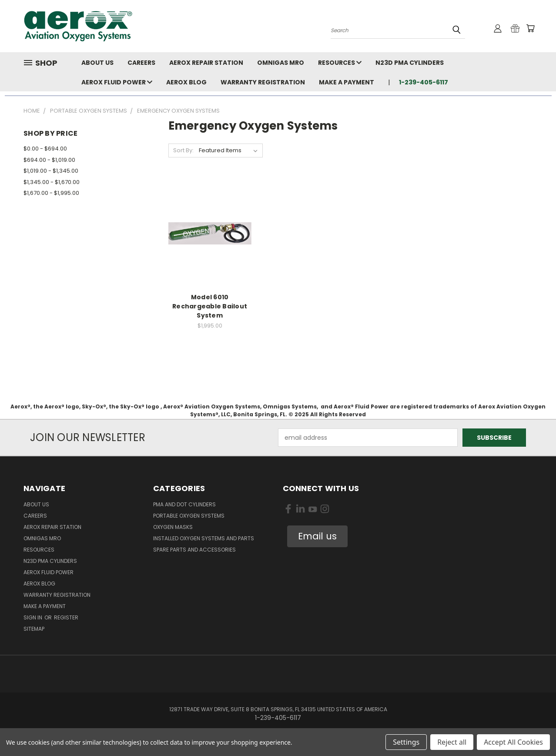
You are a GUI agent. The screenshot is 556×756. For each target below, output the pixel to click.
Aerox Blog (186, 82)
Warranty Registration (263, 82)
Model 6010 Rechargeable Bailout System (210, 306)
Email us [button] (317, 536)
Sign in (33, 617)
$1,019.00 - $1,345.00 (51, 171)
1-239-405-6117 (424, 82)
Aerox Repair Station (206, 63)
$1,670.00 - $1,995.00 (51, 193)
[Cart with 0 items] (530, 28)
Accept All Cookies (513, 742)
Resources (340, 63)
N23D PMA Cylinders (410, 63)
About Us (97, 63)
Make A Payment (347, 82)
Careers (141, 63)
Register (66, 617)
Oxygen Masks (173, 527)
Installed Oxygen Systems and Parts (204, 538)
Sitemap (34, 629)
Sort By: (183, 150)
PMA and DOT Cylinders (184, 504)
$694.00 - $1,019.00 (49, 160)
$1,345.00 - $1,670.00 (52, 182)
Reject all (452, 742)
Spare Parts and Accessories (194, 550)
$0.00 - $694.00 (45, 149)
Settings (406, 742)
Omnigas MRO (281, 63)
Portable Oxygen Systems (189, 516)
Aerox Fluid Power (117, 82)
